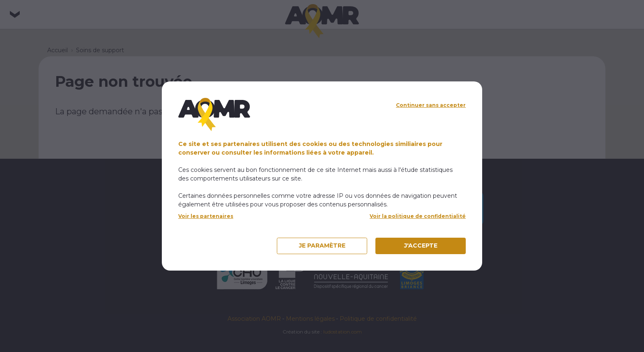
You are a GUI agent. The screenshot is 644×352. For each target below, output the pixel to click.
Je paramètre (322, 245)
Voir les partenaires (206, 216)
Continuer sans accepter (431, 105)
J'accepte (421, 245)
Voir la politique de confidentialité (418, 216)
